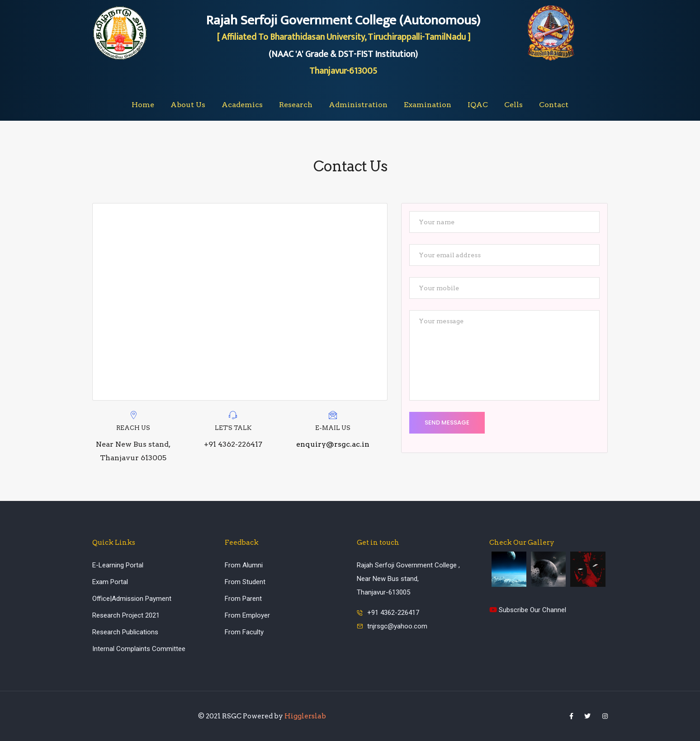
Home (143, 105)
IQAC (478, 105)
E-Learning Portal (118, 565)
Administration (358, 105)
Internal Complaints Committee (139, 649)
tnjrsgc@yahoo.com (397, 626)
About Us (188, 105)
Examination (428, 105)
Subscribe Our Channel (528, 610)
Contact (554, 105)
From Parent (243, 599)
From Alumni (244, 565)
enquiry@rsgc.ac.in (333, 444)
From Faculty (244, 632)
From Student (245, 582)
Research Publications (125, 632)
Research (296, 105)
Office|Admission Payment (132, 599)
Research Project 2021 (126, 615)
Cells (513, 105)
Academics (242, 105)
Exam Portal (110, 582)
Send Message (447, 422)
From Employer (247, 615)
